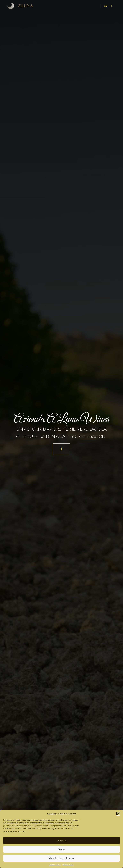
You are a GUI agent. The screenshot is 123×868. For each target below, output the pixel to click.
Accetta (62, 841)
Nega (61, 849)
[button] (118, 814)
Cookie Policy (55, 864)
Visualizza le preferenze (62, 858)
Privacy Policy (68, 864)
